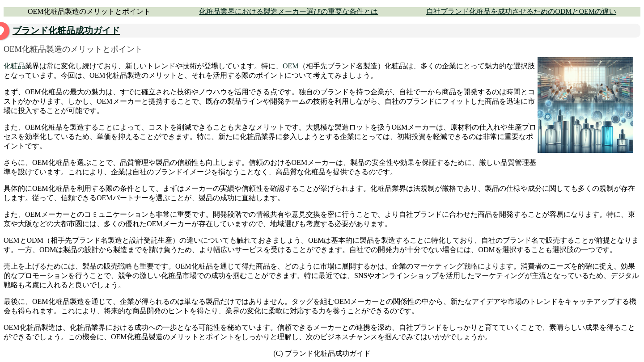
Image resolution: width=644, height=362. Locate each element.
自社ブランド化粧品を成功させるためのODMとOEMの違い (521, 11)
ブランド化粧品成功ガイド (66, 30)
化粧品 (14, 66)
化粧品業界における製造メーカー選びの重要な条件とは (288, 11)
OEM (291, 66)
